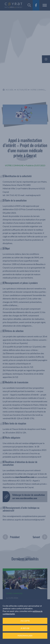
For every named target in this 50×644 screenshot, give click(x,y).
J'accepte (25, 621)
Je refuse (25, 628)
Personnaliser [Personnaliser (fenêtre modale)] (25, 636)
